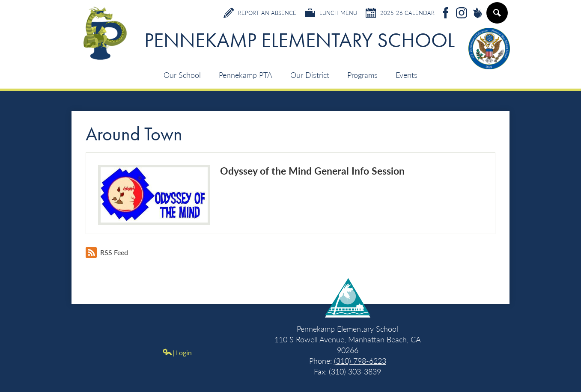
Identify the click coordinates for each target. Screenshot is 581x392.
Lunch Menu (331, 13)
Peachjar (477, 13)
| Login (177, 352)
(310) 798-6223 (360, 361)
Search (497, 16)
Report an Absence (260, 13)
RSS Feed (107, 252)
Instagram (462, 13)
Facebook (446, 13)
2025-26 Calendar (400, 13)
